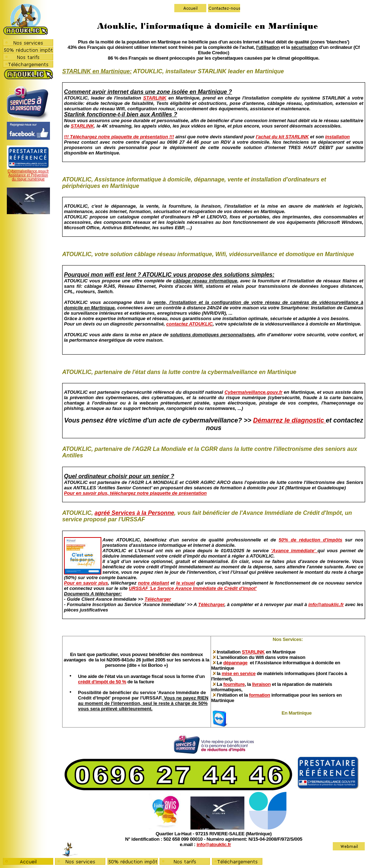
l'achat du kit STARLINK (282, 137)
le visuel (185, 583)
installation (338, 137)
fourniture (234, 684)
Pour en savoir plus (86, 583)
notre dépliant (154, 583)
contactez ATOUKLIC (190, 324)
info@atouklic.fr (326, 604)
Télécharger (158, 599)
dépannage (235, 663)
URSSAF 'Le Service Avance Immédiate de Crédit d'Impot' (193, 588)
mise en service (239, 673)
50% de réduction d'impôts (311, 540)
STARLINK (155, 98)
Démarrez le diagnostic (289, 420)
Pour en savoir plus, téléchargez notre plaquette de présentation (135, 493)
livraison (261, 684)
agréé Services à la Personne (134, 513)
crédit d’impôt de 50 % (102, 682)
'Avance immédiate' (294, 551)
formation (259, 695)
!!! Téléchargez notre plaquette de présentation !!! (119, 137)
